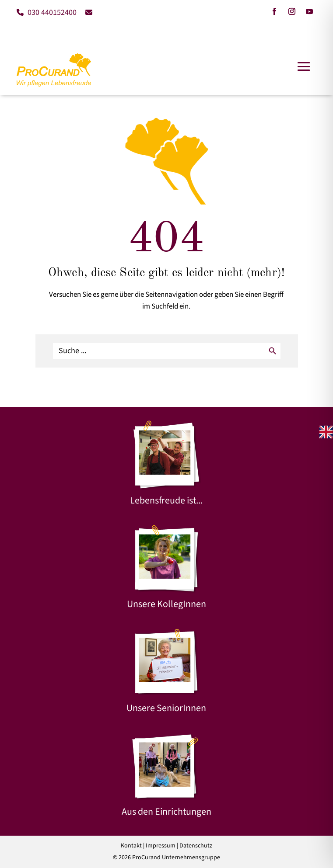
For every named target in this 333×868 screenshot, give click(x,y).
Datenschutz (196, 846)
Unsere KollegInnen (166, 604)
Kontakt (131, 846)
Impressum (161, 846)
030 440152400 (47, 12)
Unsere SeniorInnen (166, 708)
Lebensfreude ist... (166, 500)
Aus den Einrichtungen (166, 812)
